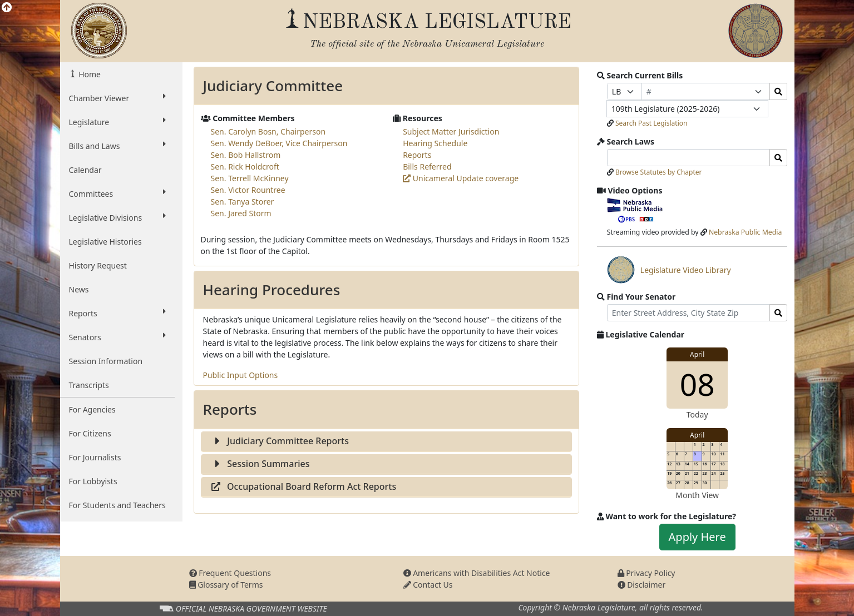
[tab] (386, 442)
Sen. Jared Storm (241, 213)
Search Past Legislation (651, 123)
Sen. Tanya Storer (243, 202)
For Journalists (95, 457)
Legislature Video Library (669, 270)
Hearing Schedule (435, 143)
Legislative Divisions (117, 217)
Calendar (85, 170)
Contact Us (428, 585)
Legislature (117, 122)
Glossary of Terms (226, 585)
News (79, 289)
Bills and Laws (117, 146)
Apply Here (697, 537)
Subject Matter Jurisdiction (451, 131)
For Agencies (92, 409)
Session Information (106, 361)
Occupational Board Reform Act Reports (303, 486)
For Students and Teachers (117, 505)
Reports (117, 313)
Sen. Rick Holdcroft (245, 167)
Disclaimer (642, 585)
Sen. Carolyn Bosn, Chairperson (268, 131)
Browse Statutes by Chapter (659, 172)
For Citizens (90, 433)
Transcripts (89, 385)
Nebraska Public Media (745, 232)
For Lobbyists (93, 481)
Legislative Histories (105, 242)
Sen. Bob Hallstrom (246, 155)
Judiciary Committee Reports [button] (280, 441)
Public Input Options (241, 375)
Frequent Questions (230, 573)
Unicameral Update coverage (461, 178)
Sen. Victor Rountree (248, 190)
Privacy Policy (646, 573)
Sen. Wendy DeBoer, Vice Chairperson (279, 143)
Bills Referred (427, 167)
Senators (117, 337)
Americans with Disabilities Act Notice (477, 573)
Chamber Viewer (117, 98)
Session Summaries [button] (260, 464)
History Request (98, 265)
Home (89, 74)
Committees (117, 193)
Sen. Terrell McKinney (250, 178)
